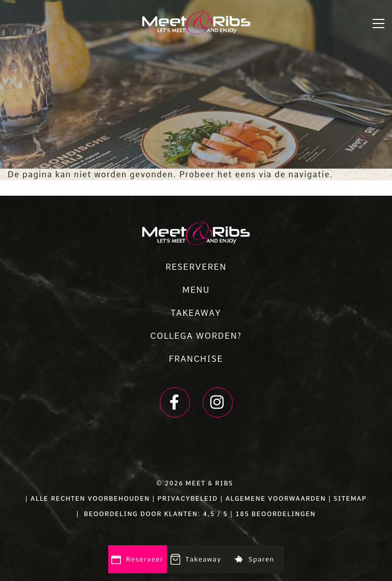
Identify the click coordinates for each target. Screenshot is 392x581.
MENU (196, 290)
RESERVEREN (196, 267)
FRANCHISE (196, 359)
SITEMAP (350, 499)
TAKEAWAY (196, 313)
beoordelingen (282, 514)
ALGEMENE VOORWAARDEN (276, 499)
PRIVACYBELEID (188, 499)
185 (242, 514)
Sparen (254, 559)
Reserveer (138, 560)
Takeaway (196, 560)
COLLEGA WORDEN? (196, 336)
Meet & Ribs (210, 483)
